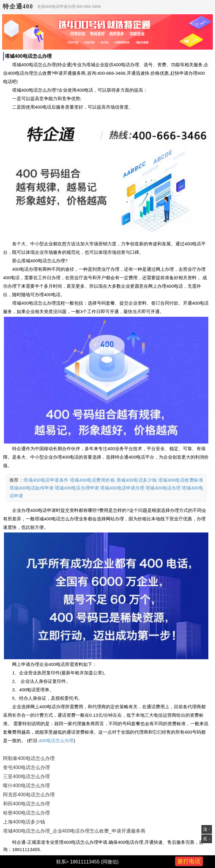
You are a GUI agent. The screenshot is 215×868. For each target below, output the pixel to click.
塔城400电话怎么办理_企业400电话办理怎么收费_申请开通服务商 (74, 831)
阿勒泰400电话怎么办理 (29, 758)
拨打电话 (189, 861)
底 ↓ (207, 839)
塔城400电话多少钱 (137, 480)
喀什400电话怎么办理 (26, 786)
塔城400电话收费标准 (181, 480)
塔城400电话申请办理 (122, 488)
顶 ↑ (207, 829)
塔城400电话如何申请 (31, 488)
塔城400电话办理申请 (77, 488)
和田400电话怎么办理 (26, 804)
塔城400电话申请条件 (46, 480)
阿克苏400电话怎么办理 (29, 795)
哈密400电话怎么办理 (26, 813)
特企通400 (18, 6)
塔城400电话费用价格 (92, 480)
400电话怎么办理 (56, 740)
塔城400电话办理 (163, 488)
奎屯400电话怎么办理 (26, 767)
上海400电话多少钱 (24, 822)
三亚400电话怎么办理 (26, 776)
